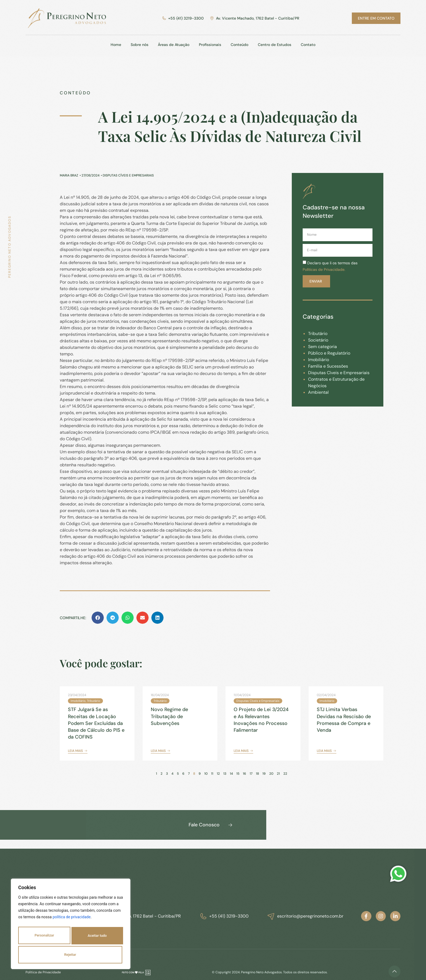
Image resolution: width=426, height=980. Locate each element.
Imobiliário (319, 360)
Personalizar (45, 937)
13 (225, 774)
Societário (318, 340)
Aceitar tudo (71, 955)
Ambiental (318, 392)
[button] (98, 618)
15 (238, 774)
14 (231, 774)
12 (218, 774)
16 (245, 774)
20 (271, 774)
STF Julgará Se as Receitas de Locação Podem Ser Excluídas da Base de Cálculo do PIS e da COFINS (96, 723)
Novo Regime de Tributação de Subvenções (169, 716)
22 (285, 774)
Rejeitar (98, 937)
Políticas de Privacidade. (324, 269)
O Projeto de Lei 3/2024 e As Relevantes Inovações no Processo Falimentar (261, 720)
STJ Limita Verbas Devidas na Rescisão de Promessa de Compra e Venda (344, 720)
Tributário (318, 334)
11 (212, 774)
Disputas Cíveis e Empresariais (339, 373)
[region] (71, 926)
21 (278, 774)
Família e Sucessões (328, 366)
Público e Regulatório (329, 353)
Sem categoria (322, 347)
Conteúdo (75, 93)
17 (251, 774)
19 (264, 774)
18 (257, 774)
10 (206, 774)
